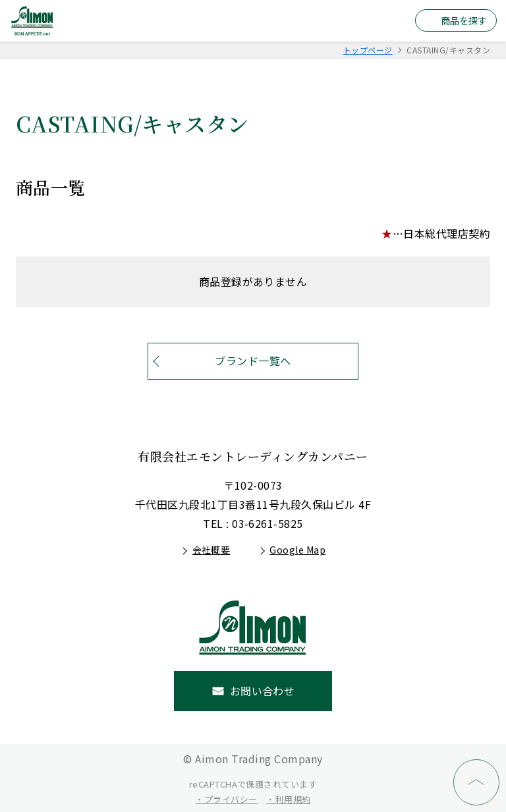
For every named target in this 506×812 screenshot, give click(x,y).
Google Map (297, 550)
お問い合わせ (263, 691)
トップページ (368, 50)
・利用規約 (288, 799)
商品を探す (464, 20)
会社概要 (211, 550)
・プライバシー (226, 799)
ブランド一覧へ (253, 361)
